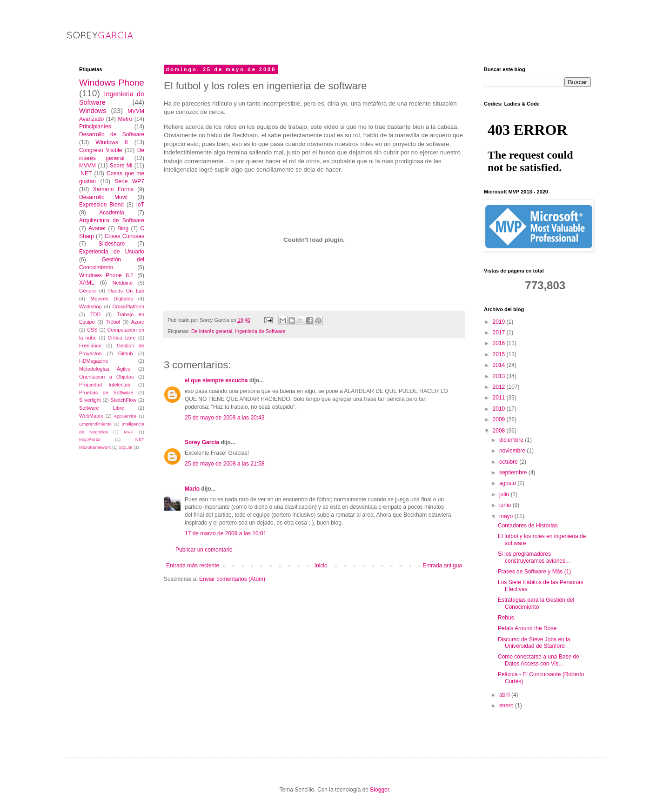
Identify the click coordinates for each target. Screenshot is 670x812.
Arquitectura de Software (112, 220)
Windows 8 (111, 142)
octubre (509, 462)
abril (505, 695)
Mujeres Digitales (111, 299)
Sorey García (202, 442)
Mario (192, 489)
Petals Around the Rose (527, 628)
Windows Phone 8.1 (106, 275)
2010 (500, 409)
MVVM (87, 166)
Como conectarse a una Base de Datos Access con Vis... (539, 660)
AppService (125, 416)
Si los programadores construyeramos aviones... (534, 557)
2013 (500, 376)
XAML (87, 283)
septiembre (514, 473)
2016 (500, 343)
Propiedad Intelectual (105, 385)
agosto (508, 483)
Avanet (97, 228)
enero (507, 706)
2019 (500, 322)
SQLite (125, 447)
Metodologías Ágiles (105, 369)
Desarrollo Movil (103, 197)
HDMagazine (94, 361)
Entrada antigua (442, 566)
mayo (507, 516)
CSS (92, 330)
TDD (95, 314)
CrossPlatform (128, 306)
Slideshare (112, 244)
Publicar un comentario (204, 550)
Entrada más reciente (193, 566)
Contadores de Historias (528, 526)
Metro (125, 119)
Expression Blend (101, 205)
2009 (500, 419)
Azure (138, 322)
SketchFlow (123, 400)
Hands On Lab (126, 291)
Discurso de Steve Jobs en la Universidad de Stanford (534, 643)
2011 (500, 398)
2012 (500, 387)
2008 (500, 431)
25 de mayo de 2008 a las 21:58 (224, 464)
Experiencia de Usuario (112, 252)
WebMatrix (91, 416)
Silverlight (90, 400)
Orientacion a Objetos (106, 377)
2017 (500, 333)
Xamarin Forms (113, 189)
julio (505, 494)
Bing (123, 228)
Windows (93, 111)
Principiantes (95, 126)
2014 (500, 365)
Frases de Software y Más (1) (534, 572)
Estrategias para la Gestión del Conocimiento (536, 603)
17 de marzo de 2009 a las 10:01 (225, 533)
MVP (129, 432)
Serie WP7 (129, 181)
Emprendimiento (95, 424)
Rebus (506, 618)
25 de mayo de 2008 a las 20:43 (224, 418)
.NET (85, 173)
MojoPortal (90, 439)
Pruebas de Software (106, 393)
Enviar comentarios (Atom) (232, 579)
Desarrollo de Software (112, 134)
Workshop (90, 306)
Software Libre (102, 408)
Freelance (90, 346)
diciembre (512, 440)
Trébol (113, 322)
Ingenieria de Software (260, 331)
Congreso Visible (101, 150)
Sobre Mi (121, 166)
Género (87, 291)
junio (506, 505)
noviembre (513, 451)
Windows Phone (112, 83)
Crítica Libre (121, 338)
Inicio (321, 566)
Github (126, 353)
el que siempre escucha (216, 380)
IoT (140, 205)
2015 (500, 354)
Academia (111, 213)
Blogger (379, 790)
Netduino (123, 283)
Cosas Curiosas (124, 236)
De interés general (212, 331)
